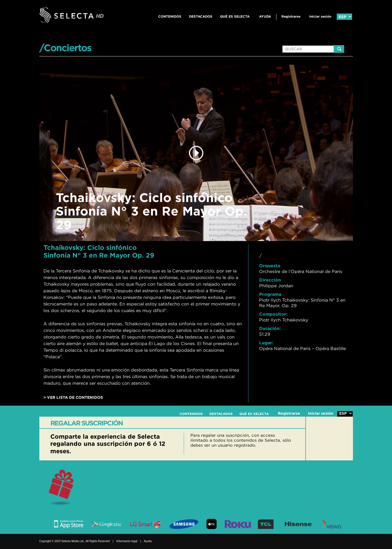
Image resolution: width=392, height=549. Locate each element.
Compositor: (273, 314)
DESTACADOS (201, 16)
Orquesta (270, 266)
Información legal (127, 541)
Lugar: (266, 343)
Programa (270, 294)
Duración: (270, 328)
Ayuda (265, 16)
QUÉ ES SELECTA (235, 16)
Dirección (270, 280)
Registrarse (291, 16)
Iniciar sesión (320, 16)
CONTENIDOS (170, 16)
